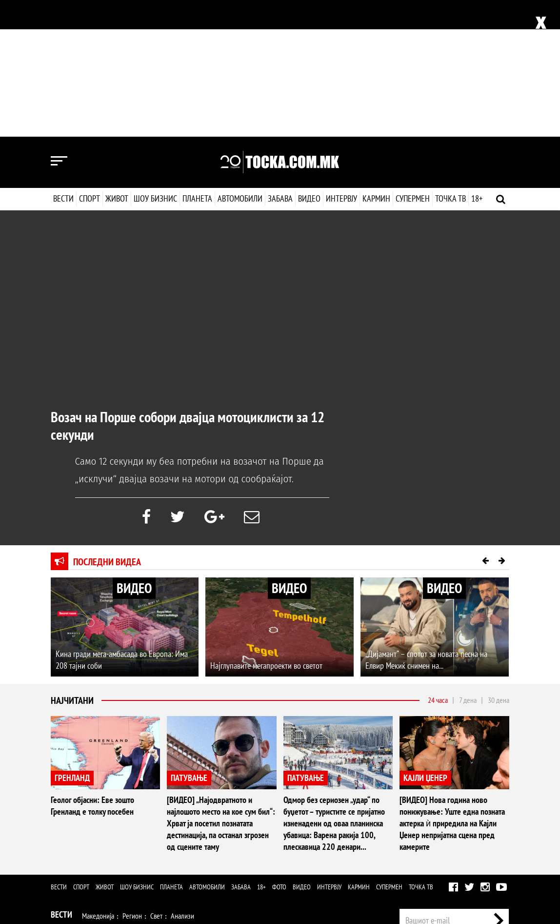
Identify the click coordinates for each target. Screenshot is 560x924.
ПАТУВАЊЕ (189, 641)
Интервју (341, 62)
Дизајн (296, 819)
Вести (63, 62)
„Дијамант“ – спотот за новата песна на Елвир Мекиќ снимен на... (426, 523)
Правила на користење (478, 870)
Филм (112, 839)
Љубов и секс (184, 819)
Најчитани (72, 564)
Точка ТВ (450, 62)
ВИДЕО (134, 451)
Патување (224, 819)
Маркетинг (464, 815)
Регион (132, 779)
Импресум (427, 815)
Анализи (182, 779)
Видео (308, 62)
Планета (197, 62)
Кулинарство (263, 819)
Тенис (182, 799)
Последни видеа (107, 425)
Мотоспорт (213, 799)
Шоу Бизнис (73, 838)
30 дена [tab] (499, 563)
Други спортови (258, 799)
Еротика (206, 859)
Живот (117, 62)
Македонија (98, 779)
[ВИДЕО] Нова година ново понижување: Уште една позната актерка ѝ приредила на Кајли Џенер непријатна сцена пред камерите (452, 687)
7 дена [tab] (468, 563)
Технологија (101, 859)
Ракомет (155, 799)
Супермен (412, 62)
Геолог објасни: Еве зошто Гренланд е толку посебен (92, 669)
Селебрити (171, 839)
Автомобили (240, 62)
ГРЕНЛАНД (72, 641)
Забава (280, 62)
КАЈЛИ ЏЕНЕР (425, 641)
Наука (69, 859)
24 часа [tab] (438, 563)
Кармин (376, 62)
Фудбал (93, 799)
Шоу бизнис (155, 62)
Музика (138, 839)
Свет (156, 779)
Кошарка (124, 799)
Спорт (90, 62)
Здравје (95, 819)
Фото (279, 750)
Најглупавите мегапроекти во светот (266, 529)
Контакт (498, 815)
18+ (476, 62)
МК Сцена (208, 839)
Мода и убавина (136, 819)
